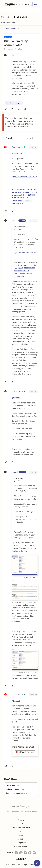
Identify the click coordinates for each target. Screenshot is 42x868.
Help (21, 824)
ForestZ (15, 55)
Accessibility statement (29, 812)
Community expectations (17, 793)
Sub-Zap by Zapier (14, 103)
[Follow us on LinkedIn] (21, 853)
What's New (8, 23)
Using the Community (15, 789)
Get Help (7, 17)
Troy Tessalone (17, 147)
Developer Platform (21, 828)
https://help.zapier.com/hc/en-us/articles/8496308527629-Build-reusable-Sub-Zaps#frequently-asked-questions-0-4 (24, 198)
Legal (25, 865)
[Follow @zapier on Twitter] (30, 853)
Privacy (33, 865)
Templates (21, 843)
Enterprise (21, 839)
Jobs (21, 835)
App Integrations (21, 846)
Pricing (21, 820)
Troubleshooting (11, 29)
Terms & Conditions (12, 812)
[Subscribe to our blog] (25, 853)
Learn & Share (22, 17)
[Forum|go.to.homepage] (16, 4)
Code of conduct (13, 785)
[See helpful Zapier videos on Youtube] (34, 853)
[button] (37, 4)
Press (21, 831)
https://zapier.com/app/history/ (25, 253)
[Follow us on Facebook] (16, 853)
